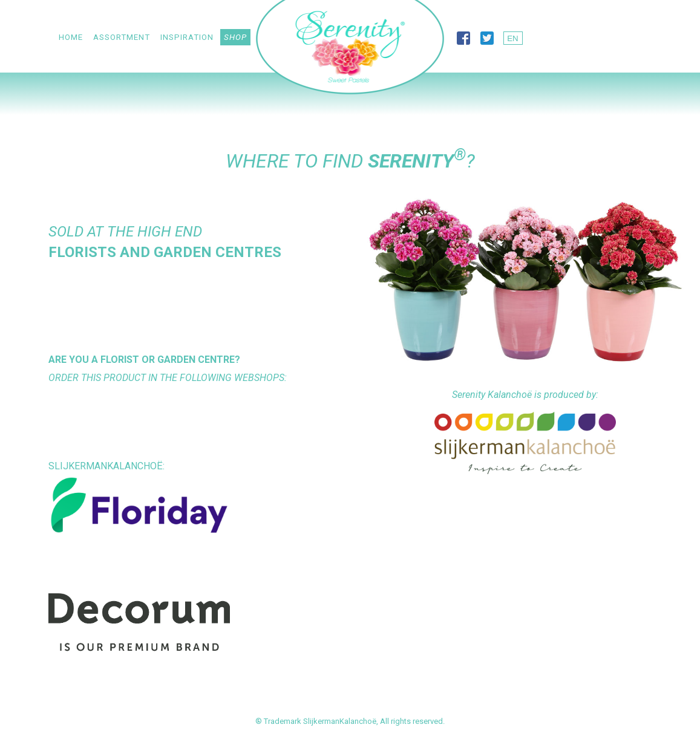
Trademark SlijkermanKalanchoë (320, 721)
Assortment (122, 37)
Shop (235, 37)
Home (71, 37)
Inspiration (187, 37)
